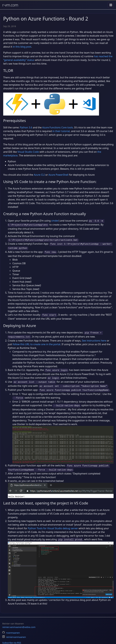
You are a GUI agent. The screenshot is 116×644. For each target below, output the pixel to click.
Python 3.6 (26, 127)
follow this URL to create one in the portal (37, 341)
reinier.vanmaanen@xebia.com (19, 620)
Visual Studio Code (28, 152)
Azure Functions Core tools (58, 127)
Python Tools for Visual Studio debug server (53, 521)
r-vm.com (10, 5)
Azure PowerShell (58, 175)
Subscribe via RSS (12, 635)
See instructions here (94, 337)
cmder (55, 221)
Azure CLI (39, 175)
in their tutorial (61, 131)
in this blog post (22, 47)
